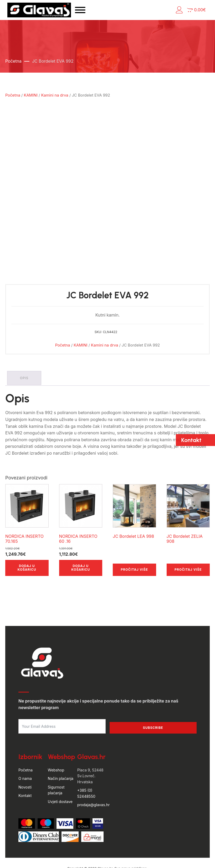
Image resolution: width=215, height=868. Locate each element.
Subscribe (153, 700)
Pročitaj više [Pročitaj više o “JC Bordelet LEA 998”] (134, 542)
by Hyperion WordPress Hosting (108, 846)
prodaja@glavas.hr (93, 777)
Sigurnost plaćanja (56, 763)
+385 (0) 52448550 (86, 766)
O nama (25, 751)
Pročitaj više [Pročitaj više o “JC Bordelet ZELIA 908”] (188, 542)
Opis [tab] (25, 351)
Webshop (56, 743)
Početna (13, 64)
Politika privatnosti (125, 857)
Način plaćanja (61, 751)
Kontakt (25, 768)
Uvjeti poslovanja (89, 857)
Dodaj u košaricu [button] (27, 540)
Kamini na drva (55, 99)
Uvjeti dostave (60, 774)
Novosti (25, 760)
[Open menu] (95, 12)
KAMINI (31, 99)
